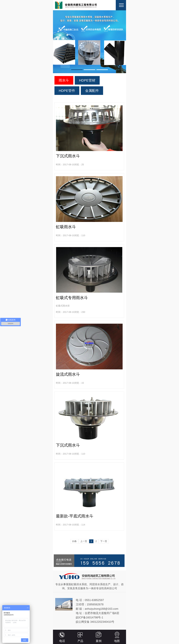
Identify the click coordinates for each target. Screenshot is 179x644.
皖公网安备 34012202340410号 (95, 622)
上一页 (84, 541)
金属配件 (92, 91)
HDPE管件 (67, 91)
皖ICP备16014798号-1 (89, 617)
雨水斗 (64, 80)
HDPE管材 (87, 80)
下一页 (104, 541)
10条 (74, 541)
